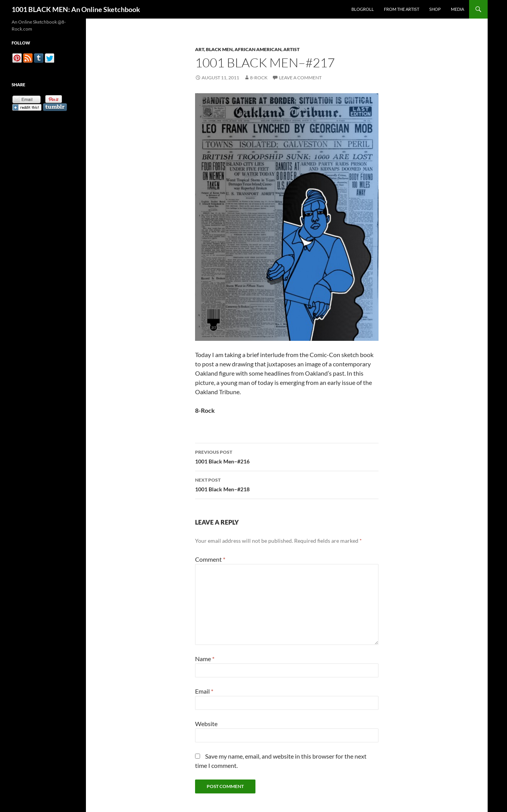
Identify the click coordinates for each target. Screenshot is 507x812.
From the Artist (402, 9)
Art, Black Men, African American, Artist (247, 49)
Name (205, 659)
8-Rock (259, 78)
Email (204, 691)
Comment (210, 559)
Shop (435, 9)
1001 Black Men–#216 (287, 456)
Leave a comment (300, 78)
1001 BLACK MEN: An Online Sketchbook (76, 9)
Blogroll (363, 9)
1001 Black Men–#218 (287, 484)
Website (206, 724)
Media (457, 9)
